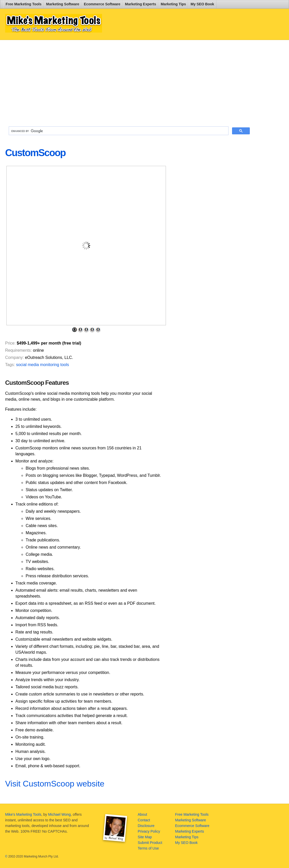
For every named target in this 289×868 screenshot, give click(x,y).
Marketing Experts (140, 4)
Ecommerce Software (102, 4)
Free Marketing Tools (24, 4)
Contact (144, 820)
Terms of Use (148, 848)
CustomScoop (35, 153)
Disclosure (146, 826)
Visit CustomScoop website (55, 784)
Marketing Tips (173, 4)
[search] (118, 131)
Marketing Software (63, 4)
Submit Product (150, 843)
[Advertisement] (129, 81)
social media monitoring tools (43, 365)
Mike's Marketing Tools (23, 814)
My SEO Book (202, 4)
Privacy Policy (149, 831)
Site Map (145, 837)
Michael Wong (59, 814)
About (142, 814)
